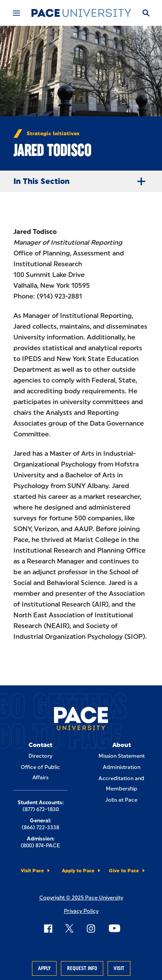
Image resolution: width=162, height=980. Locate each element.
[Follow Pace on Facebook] (48, 928)
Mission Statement (122, 756)
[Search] (146, 13)
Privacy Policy (81, 911)
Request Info (82, 968)
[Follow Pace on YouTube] (114, 928)
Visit (119, 968)
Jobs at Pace (121, 800)
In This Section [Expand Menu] (83, 181)
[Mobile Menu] (16, 13)
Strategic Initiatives (53, 134)
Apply (44, 968)
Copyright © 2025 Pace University (81, 898)
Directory (40, 756)
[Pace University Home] (81, 13)
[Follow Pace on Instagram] (91, 928)
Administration (122, 767)
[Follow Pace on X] (69, 928)
